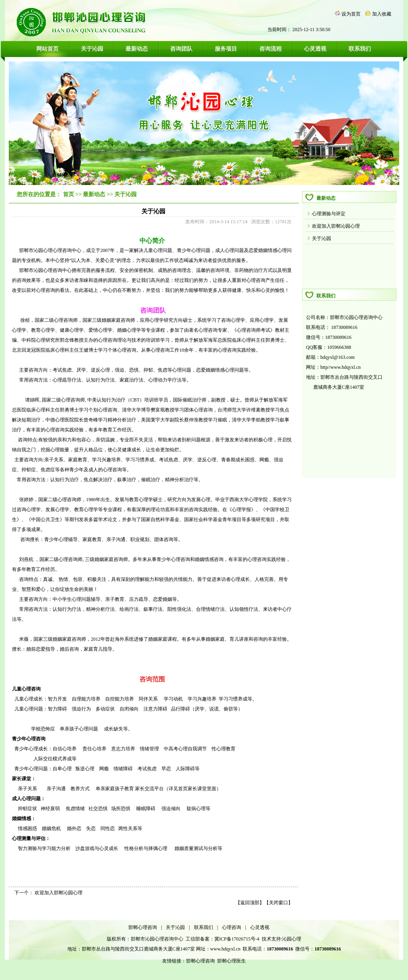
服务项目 (226, 49)
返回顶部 (250, 903)
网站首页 (47, 49)
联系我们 (360, 49)
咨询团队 (181, 49)
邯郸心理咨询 (143, 927)
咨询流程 (271, 49)
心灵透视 (315, 49)
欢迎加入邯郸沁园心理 (336, 226)
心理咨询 (231, 927)
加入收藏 (382, 14)
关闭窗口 (279, 903)
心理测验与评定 (329, 214)
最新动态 (137, 49)
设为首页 (351, 14)
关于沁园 (92, 49)
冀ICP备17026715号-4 (237, 939)
